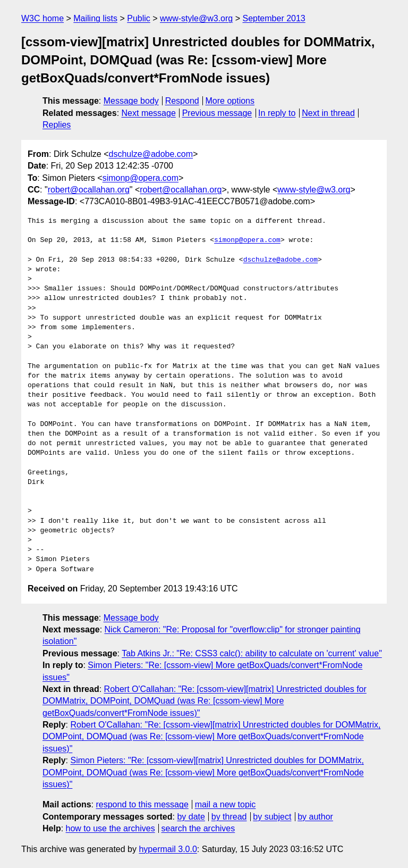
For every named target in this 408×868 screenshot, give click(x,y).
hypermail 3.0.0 (168, 849)
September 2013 (274, 18)
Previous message (217, 113)
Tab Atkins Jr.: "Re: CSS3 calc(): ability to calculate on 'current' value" (252, 653)
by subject (272, 817)
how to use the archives (110, 828)
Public (139, 18)
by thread (229, 817)
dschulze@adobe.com (151, 154)
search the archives (198, 828)
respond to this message (142, 804)
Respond (182, 101)
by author (315, 817)
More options (230, 101)
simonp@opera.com (141, 178)
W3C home (42, 18)
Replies (57, 125)
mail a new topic (226, 804)
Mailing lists (95, 18)
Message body (131, 101)
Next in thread (328, 113)
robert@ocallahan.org (89, 190)
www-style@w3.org (196, 18)
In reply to (277, 113)
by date (191, 817)
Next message (149, 113)
